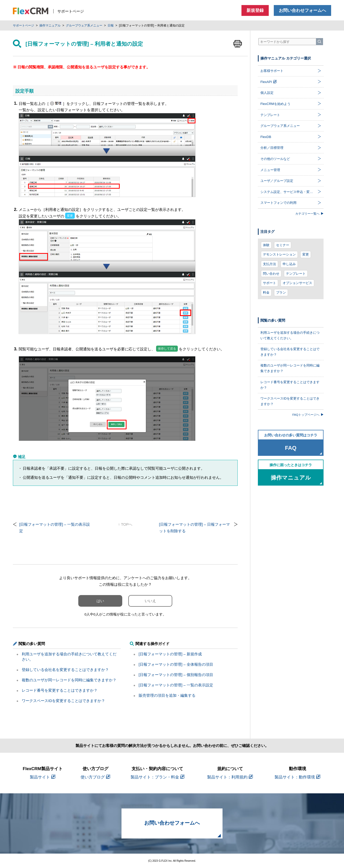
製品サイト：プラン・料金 (157, 777)
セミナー (283, 245)
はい (100, 601)
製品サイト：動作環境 (297, 777)
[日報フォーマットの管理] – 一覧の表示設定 (176, 685)
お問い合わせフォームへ (302, 10)
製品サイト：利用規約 (230, 777)
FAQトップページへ (308, 415)
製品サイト (43, 777)
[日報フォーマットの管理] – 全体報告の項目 (176, 664)
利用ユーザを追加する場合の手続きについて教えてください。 (290, 335)
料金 (266, 292)
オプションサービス (297, 283)
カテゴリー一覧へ (309, 214)
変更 (306, 254)
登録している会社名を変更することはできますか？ (65, 670)
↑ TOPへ (125, 524)
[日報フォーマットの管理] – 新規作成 (170, 654)
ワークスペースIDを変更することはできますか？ (63, 701)
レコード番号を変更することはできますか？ (60, 690)
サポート (269, 283)
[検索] (320, 42)
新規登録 (255, 10)
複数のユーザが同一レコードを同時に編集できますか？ (69, 680)
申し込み (289, 264)
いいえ (150, 601)
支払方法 (269, 264)
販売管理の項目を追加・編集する (167, 695)
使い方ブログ (95, 777)
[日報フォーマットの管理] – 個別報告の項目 (176, 675)
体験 (266, 245)
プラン (281, 292)
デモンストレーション (279, 254)
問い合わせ (271, 274)
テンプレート (296, 274)
